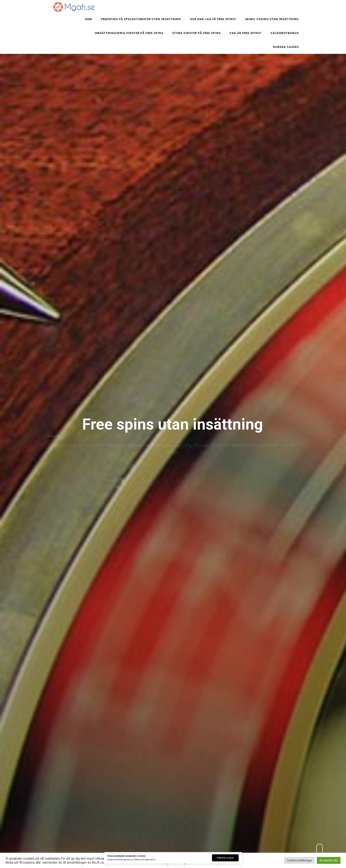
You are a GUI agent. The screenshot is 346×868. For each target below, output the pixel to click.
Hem (88, 19)
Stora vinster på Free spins (196, 33)
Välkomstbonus (285, 33)
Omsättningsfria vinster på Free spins (129, 33)
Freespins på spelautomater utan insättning (141, 19)
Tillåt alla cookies (225, 858)
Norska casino (286, 47)
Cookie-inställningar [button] (299, 860)
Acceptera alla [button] (329, 860)
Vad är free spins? (246, 33)
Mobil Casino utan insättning (272, 19)
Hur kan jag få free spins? (213, 19)
